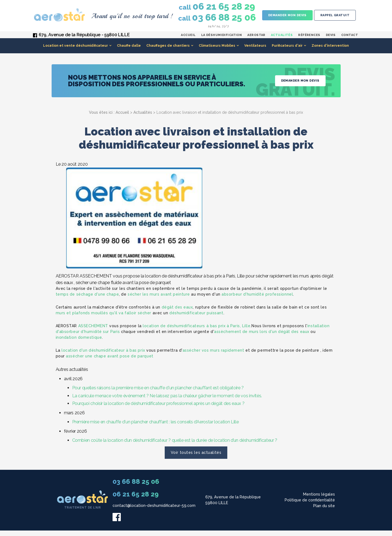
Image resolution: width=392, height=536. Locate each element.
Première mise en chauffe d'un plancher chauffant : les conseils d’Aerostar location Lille (156, 427)
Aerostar (256, 38)
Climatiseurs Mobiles (217, 51)
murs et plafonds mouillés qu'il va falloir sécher (103, 318)
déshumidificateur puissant (196, 318)
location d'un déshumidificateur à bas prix (103, 356)
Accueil (188, 38)
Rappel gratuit (335, 15)
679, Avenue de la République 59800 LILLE (233, 505)
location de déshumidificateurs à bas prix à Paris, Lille (197, 331)
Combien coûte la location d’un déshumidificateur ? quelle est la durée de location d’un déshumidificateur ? (175, 446)
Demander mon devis (287, 15)
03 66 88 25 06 (217, 18)
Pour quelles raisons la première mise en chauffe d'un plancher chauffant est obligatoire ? (158, 393)
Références (309, 38)
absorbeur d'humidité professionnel (257, 300)
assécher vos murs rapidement (213, 356)
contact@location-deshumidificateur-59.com (154, 511)
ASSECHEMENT (93, 331)
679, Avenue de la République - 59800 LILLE (84, 38)
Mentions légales (319, 500)
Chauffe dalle (129, 51)
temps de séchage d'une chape (87, 300)
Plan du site (324, 511)
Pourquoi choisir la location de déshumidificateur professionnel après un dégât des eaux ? (158, 409)
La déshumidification (222, 38)
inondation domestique (79, 343)
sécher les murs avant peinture (159, 300)
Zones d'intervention (330, 51)
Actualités (282, 38)
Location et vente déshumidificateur (75, 51)
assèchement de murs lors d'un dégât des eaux (262, 337)
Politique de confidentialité (310, 506)
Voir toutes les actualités (196, 458)
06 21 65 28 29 (217, 7)
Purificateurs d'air (287, 51)
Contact (350, 38)
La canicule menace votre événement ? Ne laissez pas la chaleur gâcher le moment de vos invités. (167, 401)
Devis (331, 38)
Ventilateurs (255, 51)
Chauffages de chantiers (168, 51)
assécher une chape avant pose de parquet (110, 362)
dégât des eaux (177, 313)
